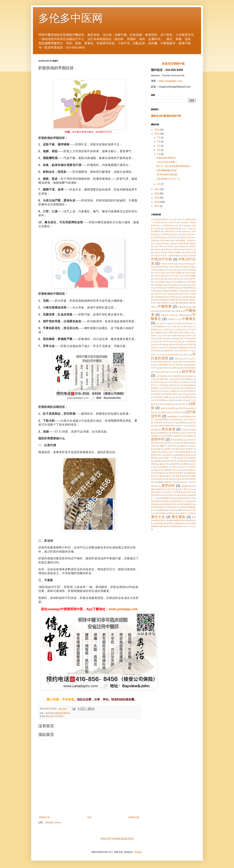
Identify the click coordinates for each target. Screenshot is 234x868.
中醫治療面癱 (180, 303)
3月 (159, 150)
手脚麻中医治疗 (174, 333)
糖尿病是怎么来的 (183, 523)
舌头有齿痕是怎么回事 (177, 382)
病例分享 (183, 458)
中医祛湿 (160, 288)
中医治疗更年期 (185, 264)
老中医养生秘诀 (158, 382)
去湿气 (156, 345)
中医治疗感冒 (159, 279)
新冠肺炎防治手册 (167, 498)
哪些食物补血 (187, 452)
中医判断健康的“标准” (167, 170)
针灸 (173, 397)
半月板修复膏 (190, 342)
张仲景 (171, 385)
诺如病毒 (157, 461)
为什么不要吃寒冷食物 (180, 323)
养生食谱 (168, 429)
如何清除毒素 (162, 376)
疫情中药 (158, 439)
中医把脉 (181, 246)
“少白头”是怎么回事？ (167, 162)
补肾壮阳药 (158, 423)
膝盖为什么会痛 (187, 513)
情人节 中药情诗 (189, 467)
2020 (157, 194)
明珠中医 (182, 408)
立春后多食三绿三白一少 (168, 179)
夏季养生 (169, 455)
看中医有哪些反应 (178, 440)
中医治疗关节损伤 (168, 264)
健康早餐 (175, 464)
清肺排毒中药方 (170, 470)
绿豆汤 (183, 470)
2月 (159, 154)
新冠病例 (155, 501)
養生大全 (158, 517)
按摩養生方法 (157, 436)
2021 (157, 189)
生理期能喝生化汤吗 (185, 348)
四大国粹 (189, 345)
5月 (159, 142)
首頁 (89, 817)
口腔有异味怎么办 (171, 231)
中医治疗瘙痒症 (174, 279)
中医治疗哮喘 (172, 270)
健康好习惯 (164, 464)
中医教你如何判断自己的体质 (173, 291)
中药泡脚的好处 (160, 297)
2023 (157, 130)
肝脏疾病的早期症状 (166, 158)
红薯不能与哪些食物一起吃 (162, 379)
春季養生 (169, 436)
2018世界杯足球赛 (158, 219)
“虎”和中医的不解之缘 (167, 175)
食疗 (194, 446)
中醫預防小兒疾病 (168, 315)
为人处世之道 (162, 323)
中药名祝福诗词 (173, 294)
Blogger (138, 852)
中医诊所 (192, 246)
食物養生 (168, 449)
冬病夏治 (177, 338)
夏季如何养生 (157, 455)
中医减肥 (155, 291)
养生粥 (184, 430)
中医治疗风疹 (188, 256)
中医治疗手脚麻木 (175, 253)
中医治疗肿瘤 (174, 267)
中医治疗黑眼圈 (189, 276)
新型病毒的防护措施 (166, 510)
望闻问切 (157, 470)
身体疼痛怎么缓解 (161, 397)
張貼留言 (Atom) (53, 823)
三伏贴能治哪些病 (171, 229)
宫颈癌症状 (176, 433)
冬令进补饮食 (165, 338)
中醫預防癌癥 (184, 315)
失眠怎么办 (155, 348)
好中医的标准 (178, 365)
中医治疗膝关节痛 (161, 282)
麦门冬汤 (192, 400)
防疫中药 (181, 400)
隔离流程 (181, 510)
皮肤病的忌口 (169, 351)
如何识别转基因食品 (187, 368)
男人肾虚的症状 (173, 391)
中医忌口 (171, 246)
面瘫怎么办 (184, 446)
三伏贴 (184, 226)
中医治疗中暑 (159, 253)
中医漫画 (192, 291)
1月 (159, 184)
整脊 (194, 517)
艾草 (191, 382)
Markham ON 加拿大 (55, 716)
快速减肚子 (155, 388)
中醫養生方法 (173, 319)
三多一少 (185, 229)
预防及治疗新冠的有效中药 (166, 116)
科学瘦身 (183, 443)
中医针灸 (157, 249)
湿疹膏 (179, 479)
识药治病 (192, 394)
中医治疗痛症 (174, 276)
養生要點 (179, 517)
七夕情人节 (172, 222)
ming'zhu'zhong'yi (189, 526)
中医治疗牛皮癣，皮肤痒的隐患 (166, 256)
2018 (157, 202)
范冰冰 (173, 446)
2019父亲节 (174, 219)
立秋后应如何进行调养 (169, 355)
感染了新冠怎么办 (186, 489)
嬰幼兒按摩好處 (173, 526)
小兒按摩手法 (165, 234)
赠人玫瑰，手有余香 (60, 699)
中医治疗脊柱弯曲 (188, 270)
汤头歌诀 (189, 376)
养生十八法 (182, 426)
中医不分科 (186, 234)
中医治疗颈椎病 (175, 273)
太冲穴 (188, 330)
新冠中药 (189, 492)
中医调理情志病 (173, 288)
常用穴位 (176, 467)
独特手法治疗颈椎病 (185, 436)
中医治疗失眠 (161, 259)
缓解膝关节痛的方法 (166, 482)
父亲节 (164, 336)
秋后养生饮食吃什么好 (167, 443)
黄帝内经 (168, 486)
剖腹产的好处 (180, 449)
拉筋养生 (182, 404)
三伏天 (176, 226)
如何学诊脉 (174, 372)
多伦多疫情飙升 (163, 365)
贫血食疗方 (170, 423)
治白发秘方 (162, 412)
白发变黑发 (156, 351)
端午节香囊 (161, 513)
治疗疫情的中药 (176, 412)
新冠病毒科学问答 (169, 504)
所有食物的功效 (169, 404)
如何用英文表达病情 (168, 368)
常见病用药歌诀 (162, 467)
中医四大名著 (185, 238)
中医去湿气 (172, 238)
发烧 (171, 345)
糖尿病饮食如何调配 (164, 523)
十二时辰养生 (165, 226)
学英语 (156, 404)
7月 (159, 138)
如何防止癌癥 (159, 372)
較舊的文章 (134, 817)
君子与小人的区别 (158, 385)
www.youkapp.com (123, 609)
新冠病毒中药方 (179, 501)
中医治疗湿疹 (190, 273)
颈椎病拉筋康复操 (176, 473)
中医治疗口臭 (190, 249)
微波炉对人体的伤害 (166, 489)
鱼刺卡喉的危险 (168, 426)
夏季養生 (155, 458)
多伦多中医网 (70, 18)
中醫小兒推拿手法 (163, 303)
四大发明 (179, 345)
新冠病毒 (165, 501)
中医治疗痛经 (159, 276)
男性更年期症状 (189, 391)
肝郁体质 (157, 394)
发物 (164, 345)
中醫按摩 (165, 306)
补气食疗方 (191, 420)
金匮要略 (182, 423)
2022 (157, 134)
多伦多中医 (181, 362)
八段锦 (182, 222)
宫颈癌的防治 (163, 433)
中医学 (167, 249)
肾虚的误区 (179, 420)
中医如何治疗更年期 (177, 244)
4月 (159, 146)
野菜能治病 (161, 473)
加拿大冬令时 (164, 342)
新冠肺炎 (183, 495)
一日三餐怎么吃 (158, 222)
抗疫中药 (167, 388)
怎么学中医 (189, 433)
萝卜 (187, 482)
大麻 (183, 231)
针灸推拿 (171, 400)
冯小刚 (186, 338)
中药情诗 (182, 300)
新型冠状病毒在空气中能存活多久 (165, 507)
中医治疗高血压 (160, 273)
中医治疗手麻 (190, 253)
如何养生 (189, 371)
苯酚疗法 (164, 446)
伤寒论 (177, 359)
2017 (157, 206)
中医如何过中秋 (160, 244)
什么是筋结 (178, 330)
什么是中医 (184, 326)
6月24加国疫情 (187, 219)
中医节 (161, 246)
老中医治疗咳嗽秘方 (185, 379)
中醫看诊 (179, 311)
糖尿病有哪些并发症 (177, 520)
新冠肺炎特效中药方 (185, 498)
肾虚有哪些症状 (164, 420)
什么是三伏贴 (171, 326)
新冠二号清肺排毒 (175, 492)
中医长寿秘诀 (165, 241)
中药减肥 (172, 300)
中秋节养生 (158, 294)
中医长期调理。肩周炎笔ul (185, 241)
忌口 (179, 385)
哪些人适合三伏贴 (171, 452)
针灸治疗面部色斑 (186, 397)
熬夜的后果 (173, 513)
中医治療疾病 (159, 285)
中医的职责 (172, 285)
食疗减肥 (157, 449)
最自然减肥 (181, 476)
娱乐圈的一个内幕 (169, 458)
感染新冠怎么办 (158, 492)
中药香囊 (161, 300)
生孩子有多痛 (169, 348)
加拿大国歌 (177, 342)
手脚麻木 (187, 333)
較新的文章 (45, 817)
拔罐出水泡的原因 (168, 408)
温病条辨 (169, 479)
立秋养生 (185, 355)
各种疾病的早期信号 (164, 362)
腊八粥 (180, 482)
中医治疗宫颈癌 (157, 270)
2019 (157, 198)
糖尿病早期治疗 (160, 520)
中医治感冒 (191, 282)
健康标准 (185, 464)
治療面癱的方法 (174, 417)
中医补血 (184, 285)
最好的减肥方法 (166, 476)
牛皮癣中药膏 (176, 336)
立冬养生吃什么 (184, 351)
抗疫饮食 (177, 388)
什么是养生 (166, 330)
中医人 (176, 234)
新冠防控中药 (171, 495)
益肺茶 (193, 458)
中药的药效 (174, 297)
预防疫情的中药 (170, 461)
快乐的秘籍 (189, 385)
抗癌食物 (187, 388)
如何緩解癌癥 (176, 376)
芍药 (184, 394)
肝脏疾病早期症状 (62, 713)
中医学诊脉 (177, 249)
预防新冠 (184, 461)
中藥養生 (189, 319)
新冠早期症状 (157, 495)
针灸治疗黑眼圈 (158, 400)
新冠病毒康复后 (187, 504)
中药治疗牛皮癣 (189, 294)
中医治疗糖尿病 (177, 282)
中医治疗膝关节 (189, 279)
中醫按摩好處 (183, 307)
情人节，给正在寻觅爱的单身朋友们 (174, 166)
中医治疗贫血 (188, 267)
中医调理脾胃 (188, 288)
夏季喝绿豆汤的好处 (185, 455)
